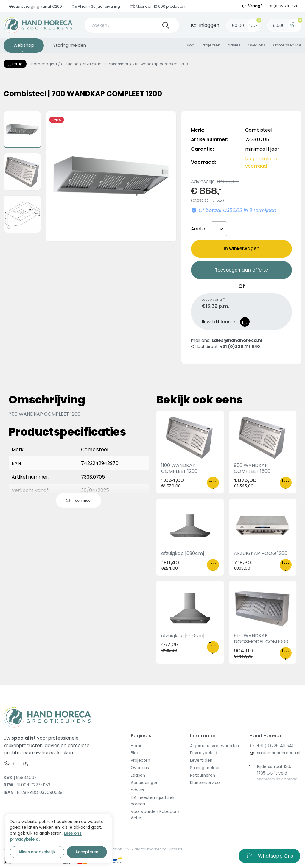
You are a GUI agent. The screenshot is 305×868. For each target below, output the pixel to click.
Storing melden (70, 45)
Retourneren (203, 775)
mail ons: (227, 340)
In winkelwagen (242, 248)
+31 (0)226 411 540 (283, 6)
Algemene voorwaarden (214, 746)
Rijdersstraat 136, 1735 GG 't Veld (277, 773)
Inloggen (205, 25)
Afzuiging (70, 64)
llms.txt (176, 849)
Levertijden (201, 760)
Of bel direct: (225, 347)
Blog (190, 45)
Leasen (138, 775)
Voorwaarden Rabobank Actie (155, 815)
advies (234, 45)
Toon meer (79, 500)
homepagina (44, 64)
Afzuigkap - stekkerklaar (106, 64)
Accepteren (87, 852)
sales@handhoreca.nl (279, 753)
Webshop (24, 47)
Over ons (257, 45)
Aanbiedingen (145, 783)
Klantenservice (287, 45)
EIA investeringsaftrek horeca (153, 801)
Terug (15, 64)
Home (137, 746)
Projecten (211, 45)
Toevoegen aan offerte (241, 270)
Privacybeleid (204, 753)
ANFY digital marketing (146, 849)
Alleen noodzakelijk (37, 852)
